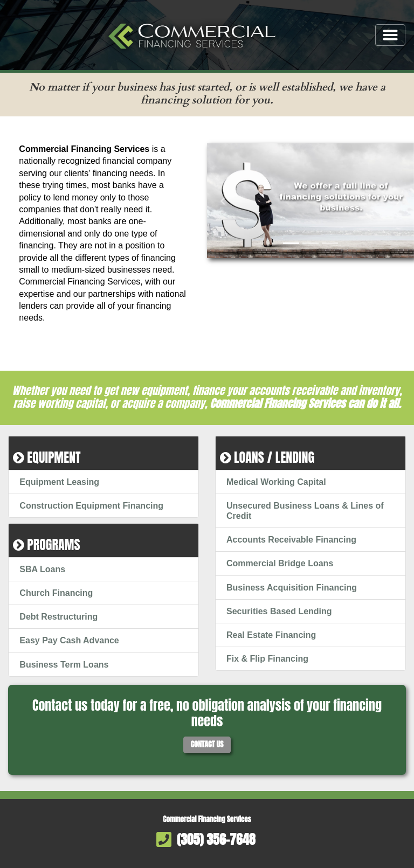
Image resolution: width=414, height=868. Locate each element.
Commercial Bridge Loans (280, 563)
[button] (223, 201)
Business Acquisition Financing (292, 588)
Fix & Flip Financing (267, 659)
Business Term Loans (64, 665)
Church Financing (56, 593)
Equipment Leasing (59, 482)
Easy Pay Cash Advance (69, 640)
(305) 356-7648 (216, 839)
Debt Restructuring (58, 617)
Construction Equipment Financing (91, 506)
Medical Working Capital (276, 482)
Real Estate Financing (271, 635)
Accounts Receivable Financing (291, 540)
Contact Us (207, 744)
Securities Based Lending (279, 611)
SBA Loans (42, 569)
